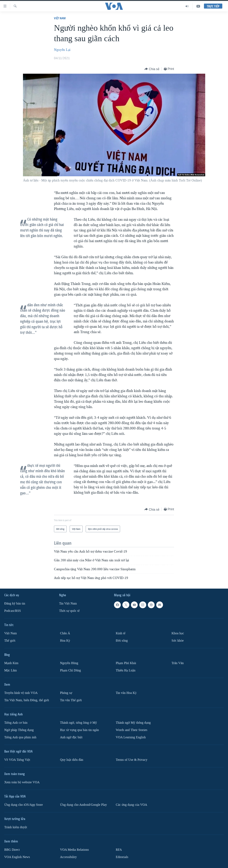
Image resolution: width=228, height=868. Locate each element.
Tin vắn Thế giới (71, 700)
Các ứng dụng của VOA (131, 805)
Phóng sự (66, 693)
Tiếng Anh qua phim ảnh (20, 737)
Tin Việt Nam (68, 603)
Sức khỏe (178, 641)
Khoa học (178, 633)
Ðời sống (122, 641)
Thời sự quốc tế (69, 611)
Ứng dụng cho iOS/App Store (24, 805)
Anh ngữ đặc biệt (71, 737)
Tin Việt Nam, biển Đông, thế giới (27, 700)
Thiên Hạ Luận (126, 670)
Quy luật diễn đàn (72, 760)
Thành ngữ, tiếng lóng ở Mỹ (78, 723)
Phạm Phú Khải (126, 663)
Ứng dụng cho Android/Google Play (83, 805)
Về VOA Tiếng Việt (17, 760)
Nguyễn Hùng (69, 663)
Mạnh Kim (11, 663)
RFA (119, 850)
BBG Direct (12, 850)
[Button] (152, 69)
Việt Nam (60, 18)
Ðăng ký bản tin (15, 603)
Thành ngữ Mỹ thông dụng (133, 723)
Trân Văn (178, 663)
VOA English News (17, 857)
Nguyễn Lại (62, 50)
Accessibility (68, 857)
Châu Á (65, 633)
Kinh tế (121, 633)
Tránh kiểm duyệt (16, 827)
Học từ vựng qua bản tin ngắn (79, 730)
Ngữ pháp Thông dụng (19, 730)
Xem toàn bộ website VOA (22, 782)
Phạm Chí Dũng (70, 670)
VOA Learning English (131, 737)
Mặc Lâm (11, 670)
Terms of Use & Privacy (132, 760)
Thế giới (10, 641)
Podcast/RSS (13, 611)
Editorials (122, 857)
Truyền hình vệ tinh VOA (21, 693)
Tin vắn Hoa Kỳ (126, 693)
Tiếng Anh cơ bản (16, 723)
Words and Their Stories (132, 730)
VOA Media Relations (74, 850)
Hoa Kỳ (65, 641)
